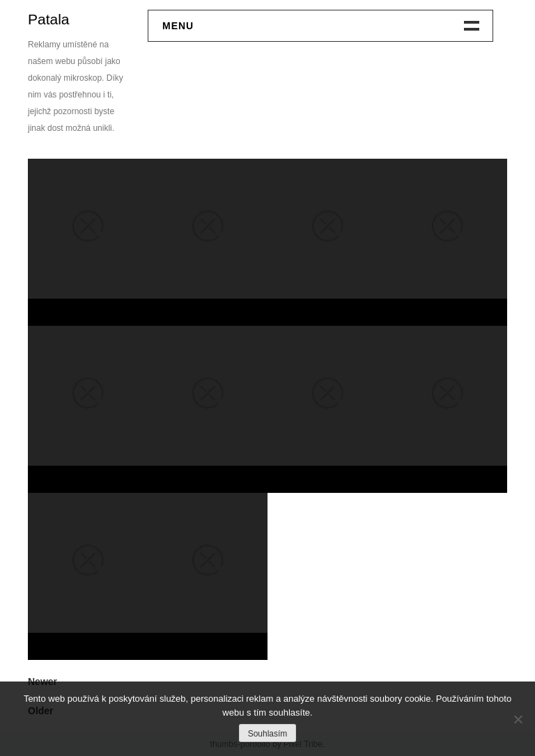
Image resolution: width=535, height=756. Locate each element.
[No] (518, 719)
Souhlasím (268, 734)
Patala (49, 19)
